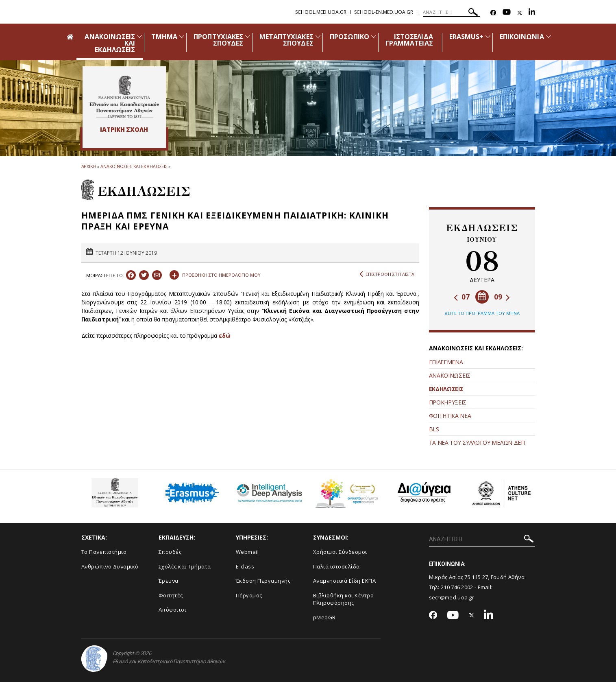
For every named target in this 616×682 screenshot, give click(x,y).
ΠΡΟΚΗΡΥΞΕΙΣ (448, 402)
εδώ (225, 336)
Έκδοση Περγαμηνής (263, 581)
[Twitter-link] (520, 13)
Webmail (247, 552)
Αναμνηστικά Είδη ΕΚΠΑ (345, 581)
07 (462, 297)
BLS (434, 429)
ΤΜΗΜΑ (164, 37)
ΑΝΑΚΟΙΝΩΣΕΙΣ (450, 375)
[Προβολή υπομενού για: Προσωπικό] (374, 36)
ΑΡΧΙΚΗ (89, 166)
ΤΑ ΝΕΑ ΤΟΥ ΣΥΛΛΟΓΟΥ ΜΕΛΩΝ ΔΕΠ (477, 443)
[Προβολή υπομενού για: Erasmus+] (488, 36)
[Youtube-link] (507, 13)
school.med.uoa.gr (321, 12)
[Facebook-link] (493, 13)
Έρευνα (169, 581)
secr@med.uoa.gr (452, 597)
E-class (245, 566)
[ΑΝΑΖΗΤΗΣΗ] (452, 12)
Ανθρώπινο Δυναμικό (110, 566)
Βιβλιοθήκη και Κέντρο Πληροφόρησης (344, 599)
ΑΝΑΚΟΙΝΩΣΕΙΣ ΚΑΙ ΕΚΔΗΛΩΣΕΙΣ (134, 166)
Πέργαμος (249, 595)
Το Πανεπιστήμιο (104, 552)
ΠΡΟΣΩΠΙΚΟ (349, 37)
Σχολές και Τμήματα (185, 566)
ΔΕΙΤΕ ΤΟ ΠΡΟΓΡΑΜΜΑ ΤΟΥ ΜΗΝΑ (482, 313)
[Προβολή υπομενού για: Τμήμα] (182, 36)
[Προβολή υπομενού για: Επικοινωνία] (549, 36)
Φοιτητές (171, 595)
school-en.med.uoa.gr (384, 12)
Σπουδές (170, 552)
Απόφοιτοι (173, 610)
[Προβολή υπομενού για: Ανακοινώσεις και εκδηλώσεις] (139, 36)
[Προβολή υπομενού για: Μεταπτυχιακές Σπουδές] (318, 36)
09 (502, 297)
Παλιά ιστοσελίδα (336, 566)
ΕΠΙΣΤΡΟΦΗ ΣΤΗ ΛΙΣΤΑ (387, 274)
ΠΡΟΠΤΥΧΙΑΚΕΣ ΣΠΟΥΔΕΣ (218, 40)
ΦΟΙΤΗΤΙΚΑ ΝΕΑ (450, 416)
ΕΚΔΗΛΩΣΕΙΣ (446, 389)
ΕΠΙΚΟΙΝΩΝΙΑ (522, 37)
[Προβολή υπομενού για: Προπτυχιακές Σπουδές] (248, 36)
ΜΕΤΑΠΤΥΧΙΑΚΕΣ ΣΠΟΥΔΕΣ (286, 40)
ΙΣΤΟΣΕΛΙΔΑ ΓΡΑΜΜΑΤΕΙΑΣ (409, 40)
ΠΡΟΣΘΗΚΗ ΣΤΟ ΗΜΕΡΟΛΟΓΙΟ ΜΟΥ (215, 274)
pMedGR (324, 617)
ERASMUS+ (466, 37)
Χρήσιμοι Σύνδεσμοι (340, 552)
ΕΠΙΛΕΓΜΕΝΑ (446, 362)
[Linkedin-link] (532, 13)
